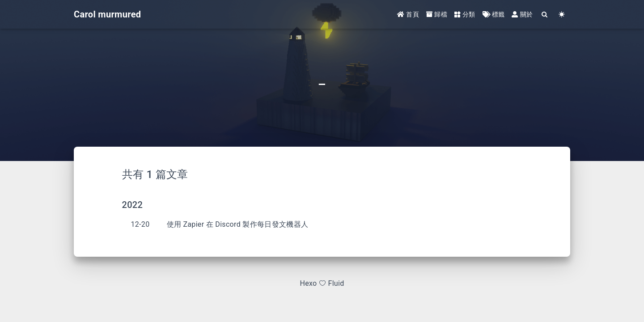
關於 (522, 14)
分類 (465, 14)
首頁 (408, 14)
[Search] (545, 15)
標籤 (494, 14)
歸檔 (437, 14)
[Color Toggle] (562, 15)
